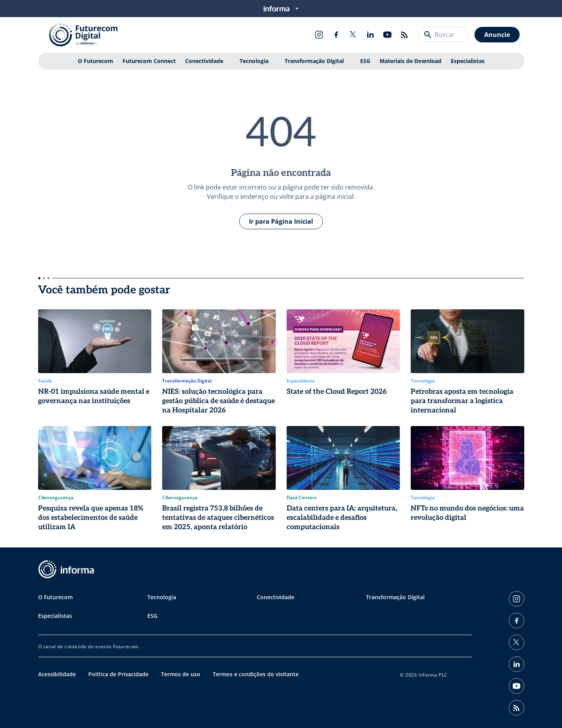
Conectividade (204, 61)
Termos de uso (181, 674)
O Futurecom (95, 61)
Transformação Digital (314, 61)
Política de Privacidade (118, 674)
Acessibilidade (57, 674)
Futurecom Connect (149, 61)
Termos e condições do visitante (256, 674)
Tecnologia (254, 61)
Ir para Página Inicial (281, 221)
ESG (365, 61)
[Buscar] (428, 35)
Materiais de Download (411, 61)
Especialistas (468, 61)
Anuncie (497, 35)
